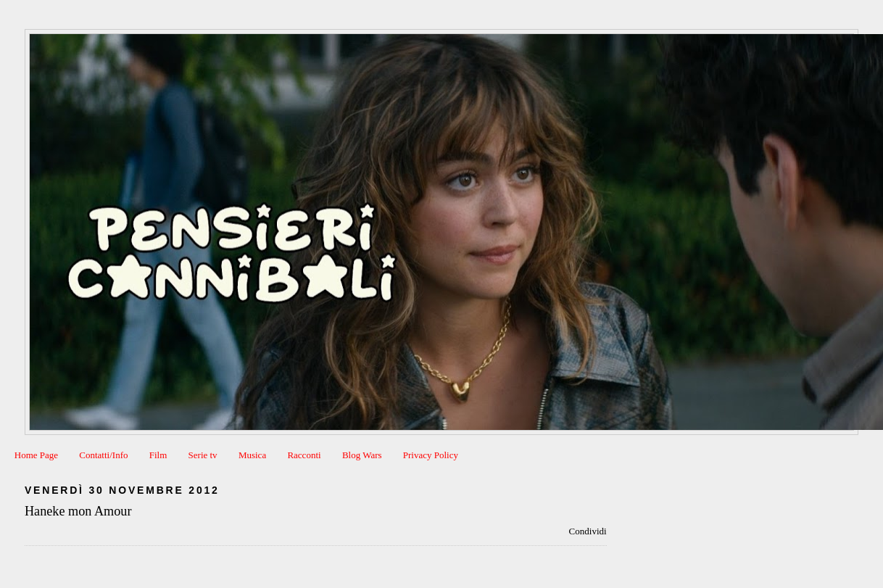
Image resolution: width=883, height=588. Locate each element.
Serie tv (203, 455)
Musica (252, 455)
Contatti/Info (103, 455)
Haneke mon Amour (78, 511)
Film (158, 455)
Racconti (304, 455)
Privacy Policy (431, 455)
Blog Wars (362, 455)
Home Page (36, 455)
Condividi (588, 531)
